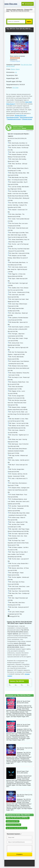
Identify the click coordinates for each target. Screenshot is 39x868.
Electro (13, 69)
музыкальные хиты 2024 (13, 825)
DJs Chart (15, 88)
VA (16, 72)
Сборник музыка (27, 119)
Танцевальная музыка (14, 119)
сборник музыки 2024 (12, 821)
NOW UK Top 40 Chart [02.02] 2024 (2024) (23, 702)
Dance (18, 69)
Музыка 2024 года (20, 115)
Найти (29, 22)
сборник (9, 762)
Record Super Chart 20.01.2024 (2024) (23, 772)
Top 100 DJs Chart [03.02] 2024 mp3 (16, 828)
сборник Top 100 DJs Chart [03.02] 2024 (17, 818)
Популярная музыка (12, 117)
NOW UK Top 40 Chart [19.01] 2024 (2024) (23, 725)
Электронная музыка (26, 117)
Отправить (19, 854)
